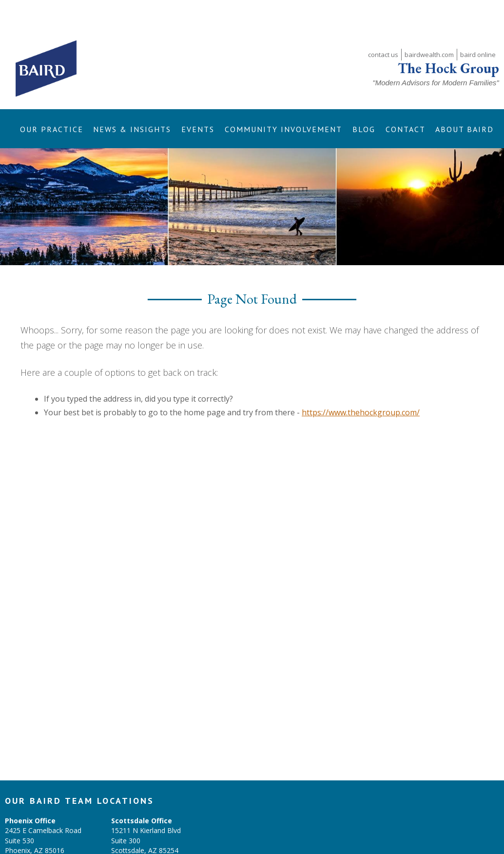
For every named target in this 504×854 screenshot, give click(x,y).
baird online (478, 27)
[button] (51, 101)
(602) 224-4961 (29, 832)
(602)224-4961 (134, 832)
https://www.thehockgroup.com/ (361, 385)
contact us (383, 27)
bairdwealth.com (429, 27)
